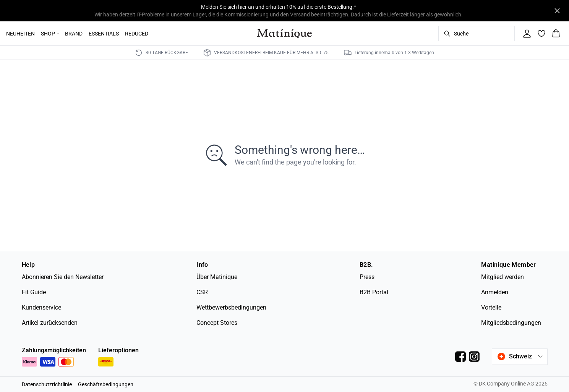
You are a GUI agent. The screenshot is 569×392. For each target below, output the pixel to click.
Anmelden (495, 292)
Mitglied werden (503, 277)
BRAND (74, 34)
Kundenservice (41, 307)
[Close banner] (557, 11)
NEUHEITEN (20, 34)
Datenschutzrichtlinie (47, 384)
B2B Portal (374, 292)
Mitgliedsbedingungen (511, 323)
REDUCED (137, 34)
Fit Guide (34, 292)
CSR (202, 292)
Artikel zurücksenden (50, 323)
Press (367, 277)
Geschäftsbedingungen (106, 384)
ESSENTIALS (104, 34)
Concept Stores (217, 323)
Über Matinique (217, 277)
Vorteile (491, 307)
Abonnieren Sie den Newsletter (63, 277)
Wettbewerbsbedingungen (231, 307)
